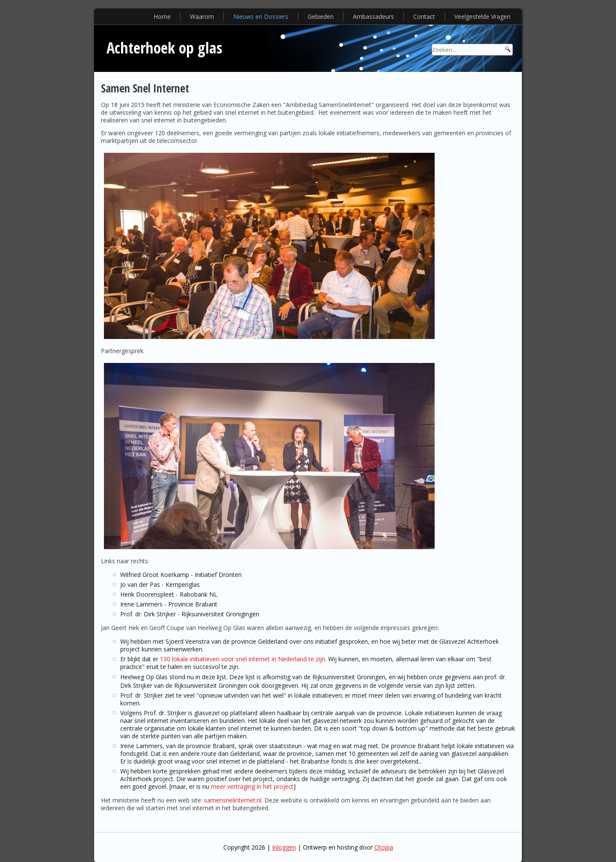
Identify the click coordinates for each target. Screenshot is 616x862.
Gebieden (321, 16)
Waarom (202, 16)
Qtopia (384, 847)
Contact (424, 16)
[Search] (472, 50)
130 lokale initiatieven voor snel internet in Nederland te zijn (243, 659)
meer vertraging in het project (252, 786)
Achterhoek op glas (164, 48)
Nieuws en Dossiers (261, 16)
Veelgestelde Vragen (482, 16)
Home (162, 16)
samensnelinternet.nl (233, 800)
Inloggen (284, 847)
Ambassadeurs (373, 16)
